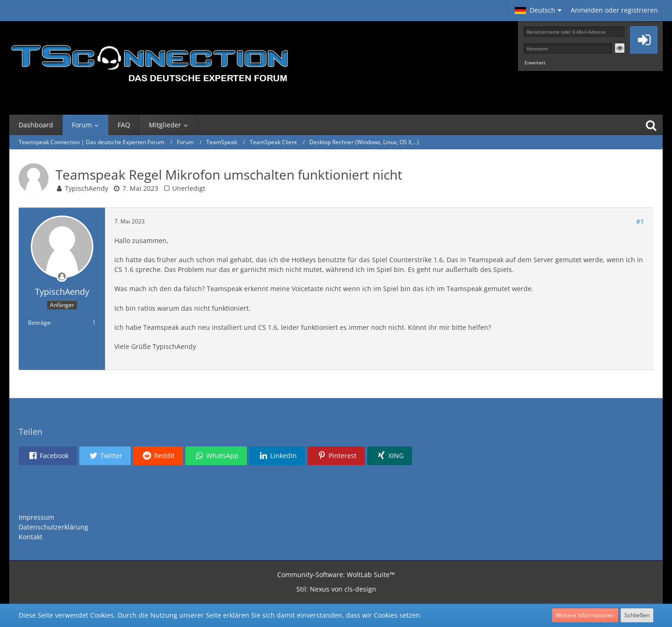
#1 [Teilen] (640, 221)
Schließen (637, 615)
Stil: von (336, 589)
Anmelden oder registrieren (614, 10)
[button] (538, 10)
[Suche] (651, 125)
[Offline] (62, 277)
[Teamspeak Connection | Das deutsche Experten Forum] (149, 61)
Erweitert (535, 63)
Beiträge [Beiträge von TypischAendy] (39, 323)
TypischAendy (87, 188)
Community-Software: (336, 575)
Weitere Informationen (585, 615)
